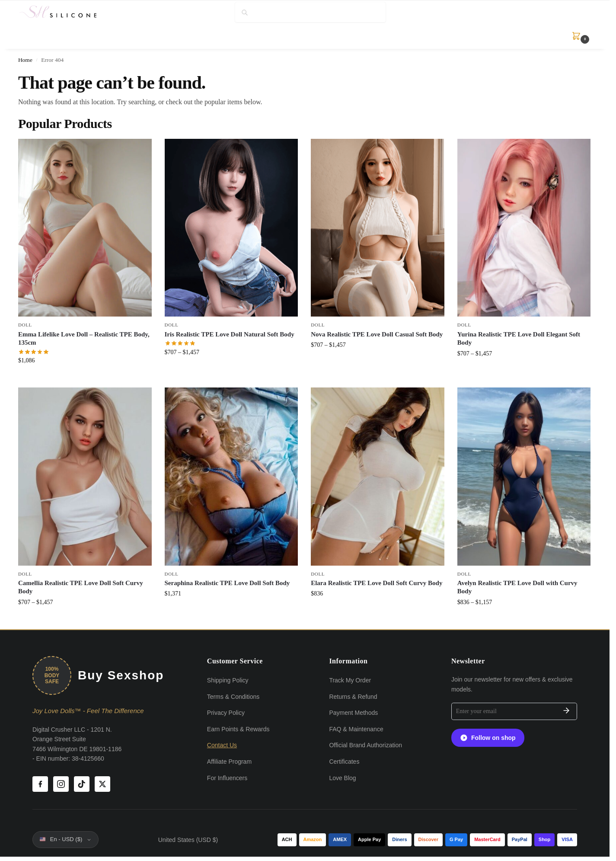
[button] (578, 36)
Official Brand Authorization (365, 745)
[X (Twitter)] (102, 784)
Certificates (344, 762)
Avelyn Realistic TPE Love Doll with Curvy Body (517, 587)
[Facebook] (40, 784)
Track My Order (350, 680)
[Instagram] (61, 784)
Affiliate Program (229, 762)
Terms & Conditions (233, 697)
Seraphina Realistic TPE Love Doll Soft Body (227, 583)
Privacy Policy (226, 713)
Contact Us (222, 745)
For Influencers (227, 778)
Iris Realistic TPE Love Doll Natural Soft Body (230, 334)
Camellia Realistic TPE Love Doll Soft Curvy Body (81, 587)
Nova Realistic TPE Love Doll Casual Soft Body (377, 334)
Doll (25, 325)
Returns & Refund (353, 697)
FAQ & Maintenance (356, 729)
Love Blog (342, 778)
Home (25, 60)
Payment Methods (353, 713)
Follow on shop (488, 738)
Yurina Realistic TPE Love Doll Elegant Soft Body (519, 339)
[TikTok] (82, 784)
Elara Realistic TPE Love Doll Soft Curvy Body (377, 583)
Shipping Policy (228, 680)
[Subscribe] (566, 711)
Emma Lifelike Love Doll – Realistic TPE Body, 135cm (84, 339)
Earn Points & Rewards (238, 729)
